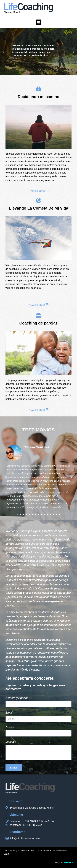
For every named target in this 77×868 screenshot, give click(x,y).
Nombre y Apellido (17, 698)
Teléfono (11, 727)
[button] (38, 22)
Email (9, 713)
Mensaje (11, 742)
